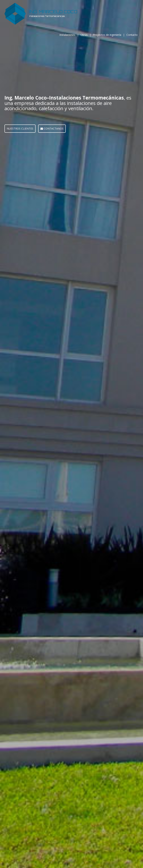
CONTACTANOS (52, 129)
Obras (84, 35)
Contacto (132, 35)
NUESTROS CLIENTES (20, 129)
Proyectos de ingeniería (107, 35)
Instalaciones (67, 35)
